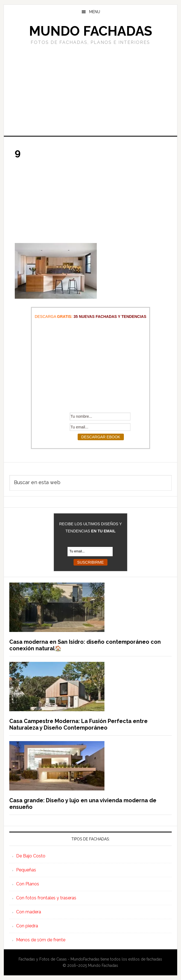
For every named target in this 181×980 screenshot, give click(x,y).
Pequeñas (26, 870)
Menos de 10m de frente (41, 940)
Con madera (29, 912)
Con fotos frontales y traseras (46, 898)
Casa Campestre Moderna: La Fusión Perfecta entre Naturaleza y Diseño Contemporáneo (78, 724)
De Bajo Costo (31, 856)
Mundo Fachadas (90, 31)
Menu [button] (95, 12)
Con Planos (28, 884)
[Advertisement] (90, 90)
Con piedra (27, 926)
